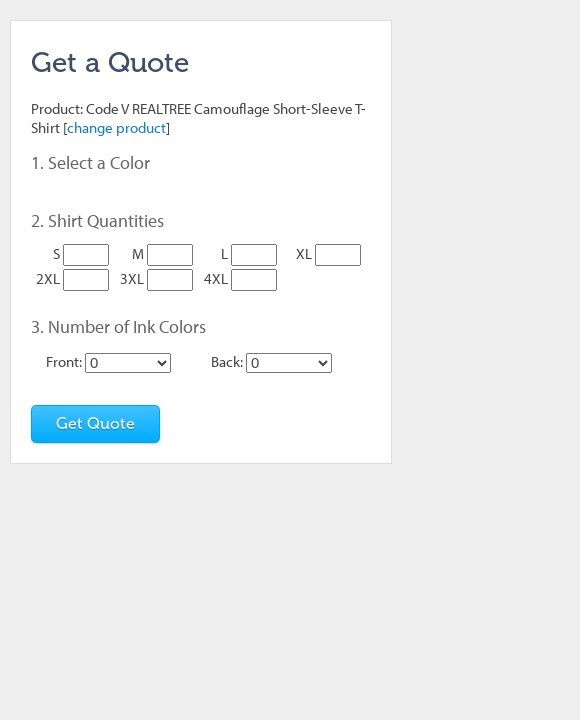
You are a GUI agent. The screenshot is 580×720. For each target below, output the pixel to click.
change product (116, 127)
